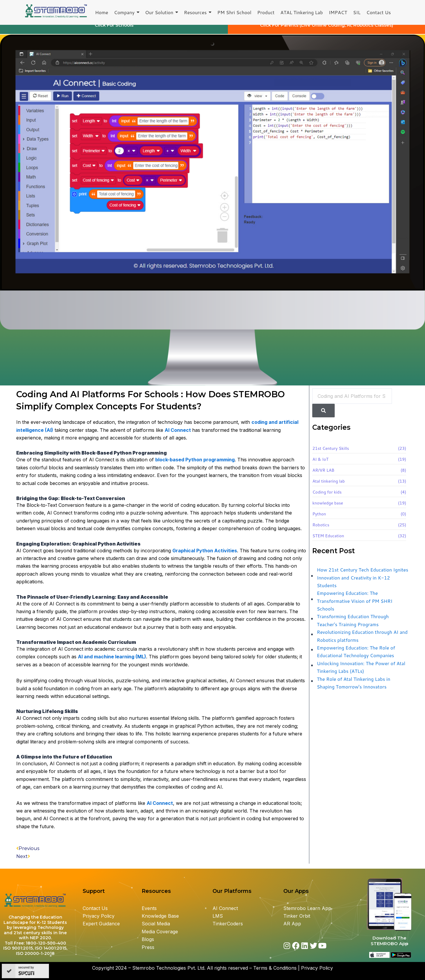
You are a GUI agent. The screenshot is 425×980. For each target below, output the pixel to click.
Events (149, 908)
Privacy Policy (99, 916)
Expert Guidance (101, 924)
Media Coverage (160, 932)
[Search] (323, 416)
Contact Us (95, 908)
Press (148, 947)
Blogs (149, 939)
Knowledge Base (160, 916)
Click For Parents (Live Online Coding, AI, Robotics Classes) (327, 30)
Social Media (156, 924)
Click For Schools (114, 30)
